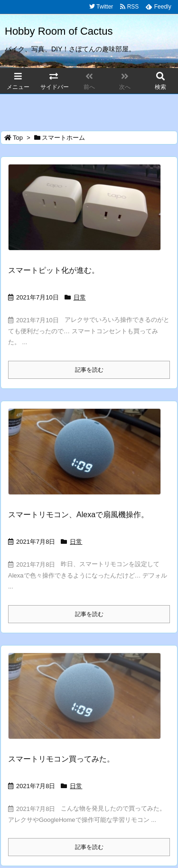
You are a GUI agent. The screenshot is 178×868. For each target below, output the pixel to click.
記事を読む (89, 370)
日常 (80, 297)
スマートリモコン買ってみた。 (61, 759)
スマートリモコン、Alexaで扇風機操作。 (78, 515)
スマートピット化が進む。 (54, 270)
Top (18, 138)
